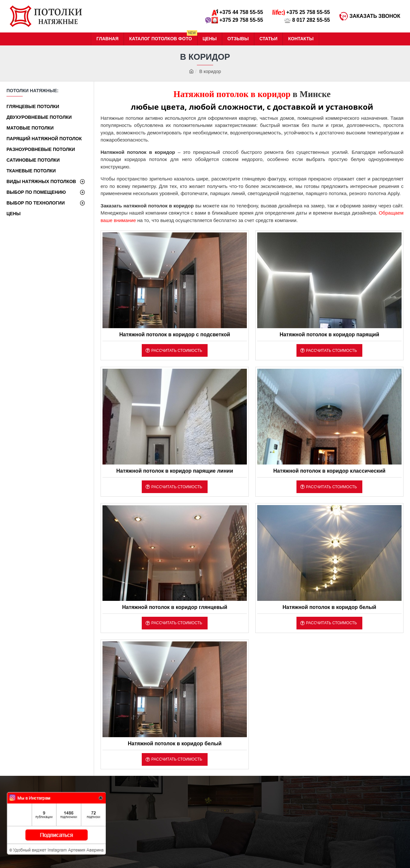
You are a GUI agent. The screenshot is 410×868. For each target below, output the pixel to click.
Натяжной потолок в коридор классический (329, 471)
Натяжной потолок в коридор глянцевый (175, 607)
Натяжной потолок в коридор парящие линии (175, 471)
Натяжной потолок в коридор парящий (329, 335)
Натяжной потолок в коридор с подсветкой (175, 335)
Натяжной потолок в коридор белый (329, 607)
